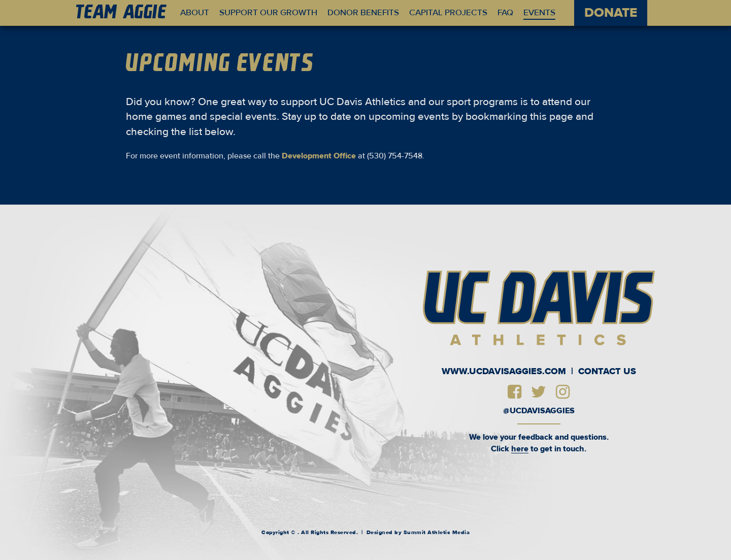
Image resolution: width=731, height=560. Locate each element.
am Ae (122, 13)
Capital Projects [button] (448, 13)
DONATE (611, 13)
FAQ (505, 13)
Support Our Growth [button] (268, 13)
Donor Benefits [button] (363, 13)
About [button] (195, 13)
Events (539, 13)
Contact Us (607, 372)
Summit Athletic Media (437, 532)
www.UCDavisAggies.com (504, 372)
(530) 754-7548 (395, 156)
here (520, 449)
